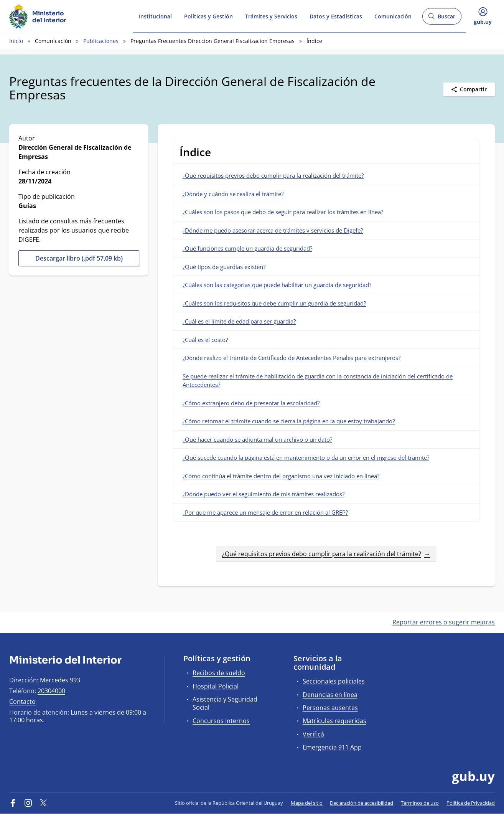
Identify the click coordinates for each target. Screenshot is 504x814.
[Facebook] (13, 803)
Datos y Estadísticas (336, 16)
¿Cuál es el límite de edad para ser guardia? (239, 321)
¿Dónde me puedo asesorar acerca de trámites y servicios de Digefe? (273, 230)
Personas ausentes (330, 708)
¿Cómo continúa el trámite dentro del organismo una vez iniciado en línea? (281, 476)
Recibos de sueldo (219, 673)
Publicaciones (101, 41)
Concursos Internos (221, 721)
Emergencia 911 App (332, 747)
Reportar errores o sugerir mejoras (444, 622)
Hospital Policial (216, 686)
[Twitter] (43, 803)
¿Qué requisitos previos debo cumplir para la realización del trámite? (273, 175)
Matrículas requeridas (334, 721)
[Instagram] (28, 803)
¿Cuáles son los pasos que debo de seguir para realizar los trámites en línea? (283, 212)
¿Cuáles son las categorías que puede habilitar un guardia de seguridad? (277, 285)
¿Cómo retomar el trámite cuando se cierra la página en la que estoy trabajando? (289, 421)
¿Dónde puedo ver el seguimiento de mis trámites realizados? (264, 494)
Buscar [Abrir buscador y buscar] (442, 19)
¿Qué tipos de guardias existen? (224, 267)
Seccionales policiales (334, 681)
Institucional (155, 16)
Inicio (16, 41)
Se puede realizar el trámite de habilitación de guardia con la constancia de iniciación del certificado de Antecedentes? (318, 381)
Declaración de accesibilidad (362, 803)
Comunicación (393, 16)
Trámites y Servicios (271, 16)
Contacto (22, 702)
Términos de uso (420, 803)
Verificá (313, 734)
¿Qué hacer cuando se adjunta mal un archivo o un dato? (257, 439)
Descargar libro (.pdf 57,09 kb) (79, 258)
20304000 (51, 691)
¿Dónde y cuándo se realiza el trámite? (233, 194)
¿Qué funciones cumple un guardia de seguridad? (247, 248)
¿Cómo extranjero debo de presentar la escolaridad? (251, 403)
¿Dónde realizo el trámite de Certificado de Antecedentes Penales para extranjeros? (292, 358)
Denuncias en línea (330, 695)
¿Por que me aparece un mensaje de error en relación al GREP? (265, 512)
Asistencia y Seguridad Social (225, 703)
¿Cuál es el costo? (205, 340)
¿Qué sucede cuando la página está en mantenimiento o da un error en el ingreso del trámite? (306, 457)
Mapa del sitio (307, 803)
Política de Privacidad (471, 803)
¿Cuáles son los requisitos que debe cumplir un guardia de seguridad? (274, 303)
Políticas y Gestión (208, 16)
